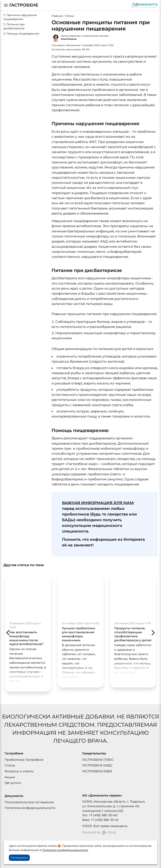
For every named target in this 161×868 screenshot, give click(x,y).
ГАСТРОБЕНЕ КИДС (97, 765)
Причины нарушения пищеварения (20, 17)
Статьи (70, 16)
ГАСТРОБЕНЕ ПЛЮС (98, 760)
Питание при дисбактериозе (14, 26)
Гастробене (14, 753)
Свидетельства (94, 753)
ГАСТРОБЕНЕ (24, 5)
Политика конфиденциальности (30, 808)
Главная (57, 16)
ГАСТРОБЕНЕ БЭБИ (97, 771)
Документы (14, 796)
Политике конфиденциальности (65, 850)
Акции (10, 777)
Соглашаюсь (19, 857)
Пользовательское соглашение (29, 802)
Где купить (13, 783)
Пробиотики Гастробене (24, 760)
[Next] (153, 633)
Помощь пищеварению (23, 34)
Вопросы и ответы (19, 771)
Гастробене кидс (82, 464)
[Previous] (8, 633)
